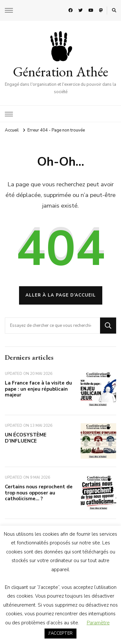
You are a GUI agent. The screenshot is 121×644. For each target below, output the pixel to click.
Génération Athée (60, 72)
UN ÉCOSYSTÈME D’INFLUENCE (26, 438)
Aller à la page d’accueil (61, 295)
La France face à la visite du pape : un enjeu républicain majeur (38, 389)
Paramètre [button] (98, 623)
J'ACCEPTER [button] (60, 633)
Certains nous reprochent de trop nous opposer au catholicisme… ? (39, 493)
